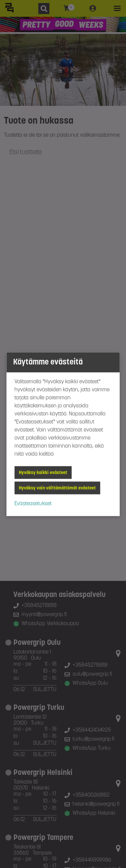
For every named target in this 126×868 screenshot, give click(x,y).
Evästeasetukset (33, 504)
